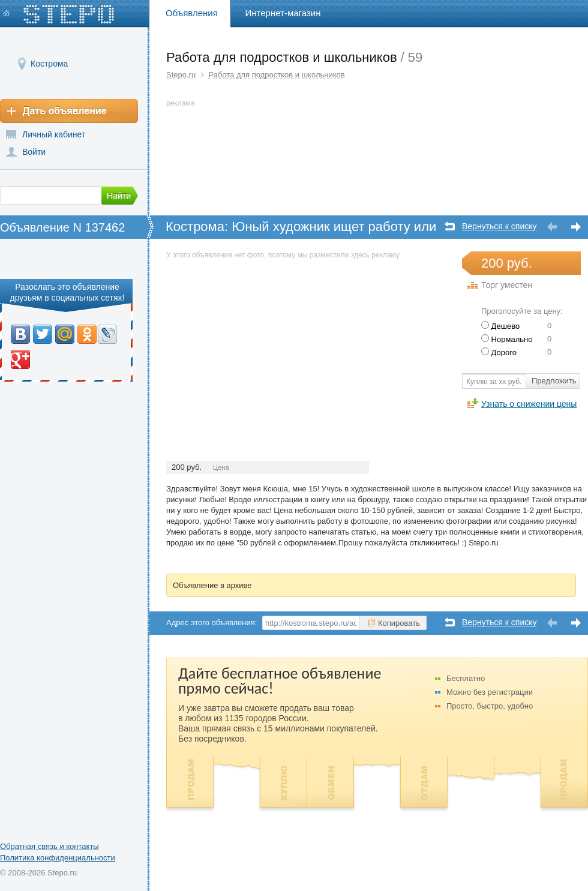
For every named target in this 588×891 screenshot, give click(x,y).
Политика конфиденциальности (58, 858)
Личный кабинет (54, 134)
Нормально (507, 339)
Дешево (500, 326)
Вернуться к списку (499, 226)
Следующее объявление (576, 227)
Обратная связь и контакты (49, 846)
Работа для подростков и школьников (276, 75)
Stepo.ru (181, 75)
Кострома (49, 63)
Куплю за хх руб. (494, 382)
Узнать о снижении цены (529, 403)
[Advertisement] (267, 346)
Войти (34, 152)
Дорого (499, 352)
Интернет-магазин (283, 13)
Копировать (394, 623)
